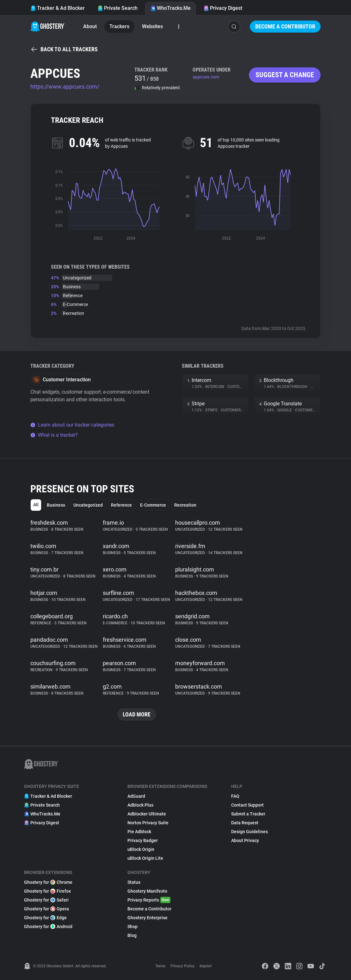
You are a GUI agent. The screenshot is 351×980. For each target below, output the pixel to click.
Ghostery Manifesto (147, 891)
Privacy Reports (149, 900)
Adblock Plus (140, 805)
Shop (132, 927)
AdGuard (136, 796)
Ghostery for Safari (46, 900)
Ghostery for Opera (46, 909)
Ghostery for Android (48, 927)
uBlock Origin (141, 849)
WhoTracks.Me (170, 8)
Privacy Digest (223, 8)
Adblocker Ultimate (147, 814)
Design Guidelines (249, 832)
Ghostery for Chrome (48, 882)
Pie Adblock (139, 832)
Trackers (119, 26)
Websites (152, 26)
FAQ (235, 796)
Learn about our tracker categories (72, 425)
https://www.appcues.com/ (65, 87)
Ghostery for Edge (45, 918)
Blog (132, 935)
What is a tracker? (54, 435)
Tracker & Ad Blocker (58, 8)
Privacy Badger (143, 840)
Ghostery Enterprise (148, 918)
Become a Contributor (285, 26)
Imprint (206, 966)
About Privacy (245, 840)
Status (134, 882)
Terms (160, 966)
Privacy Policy (182, 966)
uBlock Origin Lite (145, 858)
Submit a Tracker (248, 814)
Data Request (245, 823)
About (90, 26)
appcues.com (206, 77)
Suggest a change (285, 75)
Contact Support (247, 805)
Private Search (117, 8)
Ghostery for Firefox (47, 891)
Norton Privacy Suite (148, 823)
